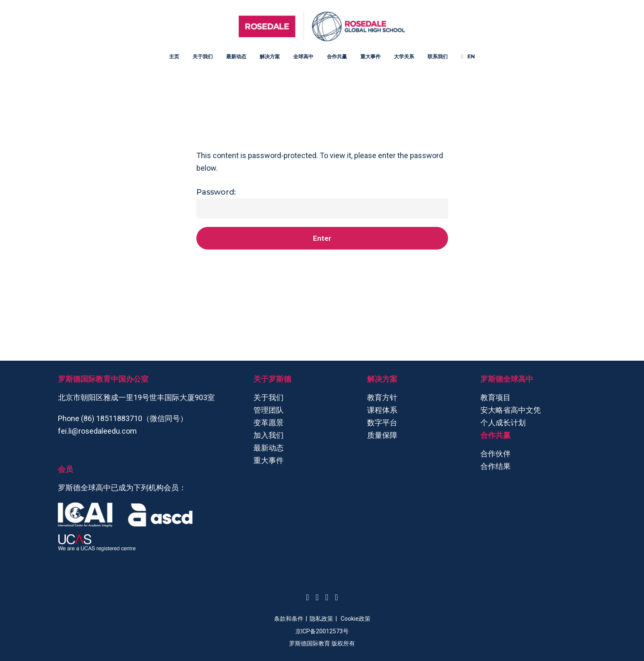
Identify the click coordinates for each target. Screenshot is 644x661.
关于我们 (269, 397)
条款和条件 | (292, 619)
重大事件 (269, 460)
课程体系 (382, 410)
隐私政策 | (325, 619)
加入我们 (269, 435)
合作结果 (495, 466)
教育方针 (382, 397)
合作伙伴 (495, 454)
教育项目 (495, 397)
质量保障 (382, 435)
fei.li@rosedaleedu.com (97, 431)
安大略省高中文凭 (511, 410)
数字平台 (382, 423)
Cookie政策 (356, 619)
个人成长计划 (503, 423)
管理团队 (269, 410)
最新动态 (269, 448)
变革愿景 (269, 423)
